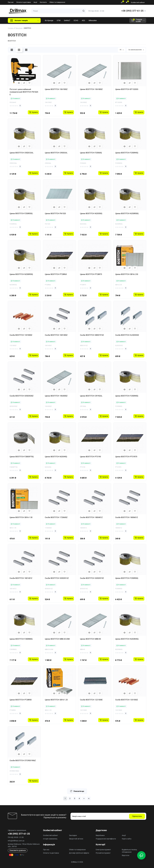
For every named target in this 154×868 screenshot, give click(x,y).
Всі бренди (49, 20)
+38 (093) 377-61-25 (132, 11)
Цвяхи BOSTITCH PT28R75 (91, 274)
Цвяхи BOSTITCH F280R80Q (21, 639)
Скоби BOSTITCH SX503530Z (22, 396)
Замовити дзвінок (18, 850)
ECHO (76, 20)
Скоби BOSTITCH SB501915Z (92, 335)
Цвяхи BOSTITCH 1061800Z (91, 89)
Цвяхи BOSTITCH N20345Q (56, 457)
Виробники (100, 835)
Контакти (43, 2)
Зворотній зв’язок (76, 839)
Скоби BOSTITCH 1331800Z (21, 335)
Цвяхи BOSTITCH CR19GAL (91, 396)
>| (89, 798)
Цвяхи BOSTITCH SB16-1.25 (56, 700)
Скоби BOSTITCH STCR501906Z (23, 761)
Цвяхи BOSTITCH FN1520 (55, 214)
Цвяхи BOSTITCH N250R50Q (127, 214)
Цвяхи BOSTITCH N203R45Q (127, 639)
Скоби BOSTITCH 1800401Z (91, 517)
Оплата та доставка (24, 2)
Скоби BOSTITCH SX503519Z (92, 578)
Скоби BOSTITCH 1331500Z (127, 700)
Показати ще (77, 791)
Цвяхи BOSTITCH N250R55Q (21, 274)
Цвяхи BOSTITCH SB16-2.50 (127, 274)
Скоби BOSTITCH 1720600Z (56, 517)
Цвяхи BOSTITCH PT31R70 (126, 457)
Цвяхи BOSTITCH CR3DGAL (56, 153)
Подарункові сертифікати (106, 839)
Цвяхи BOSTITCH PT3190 (90, 457)
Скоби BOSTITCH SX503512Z (57, 578)
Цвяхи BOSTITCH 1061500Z (56, 89)
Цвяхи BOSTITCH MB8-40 (90, 639)
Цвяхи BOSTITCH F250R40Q (127, 396)
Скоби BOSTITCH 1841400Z (56, 335)
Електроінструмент (103, 850)
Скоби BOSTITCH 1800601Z (127, 517)
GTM (59, 20)
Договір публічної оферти (79, 853)
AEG (83, 20)
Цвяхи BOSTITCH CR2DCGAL (22, 153)
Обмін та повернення (57, 2)
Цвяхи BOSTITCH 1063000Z (56, 396)
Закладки (73, 835)
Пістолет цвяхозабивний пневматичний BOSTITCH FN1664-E (24, 92)
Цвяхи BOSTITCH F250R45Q (127, 153)
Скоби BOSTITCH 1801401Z (21, 578)
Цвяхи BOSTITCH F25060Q (91, 153)
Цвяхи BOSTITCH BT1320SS (127, 89)
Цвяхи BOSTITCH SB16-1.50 (21, 517)
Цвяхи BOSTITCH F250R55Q (21, 214)
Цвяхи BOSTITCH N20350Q (91, 214)
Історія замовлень (50, 839)
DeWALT (67, 20)
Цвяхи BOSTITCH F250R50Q (127, 578)
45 (122, 50)
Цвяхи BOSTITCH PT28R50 (21, 700)
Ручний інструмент (103, 853)
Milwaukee (93, 20)
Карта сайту (127, 839)
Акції (35, 2)
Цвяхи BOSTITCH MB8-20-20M (57, 639)
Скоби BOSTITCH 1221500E (91, 700)
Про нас (11, 2)
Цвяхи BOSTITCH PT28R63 (56, 274)
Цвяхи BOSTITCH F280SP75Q (22, 457)
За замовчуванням (136, 50)
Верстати (126, 855)
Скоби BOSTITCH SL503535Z (127, 335)
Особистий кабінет (138, 2)
